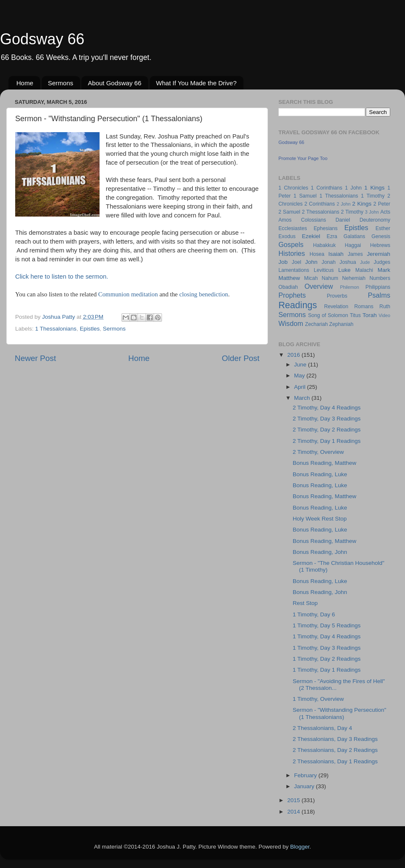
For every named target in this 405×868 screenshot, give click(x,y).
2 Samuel (289, 212)
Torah (370, 315)
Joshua (348, 262)
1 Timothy (373, 196)
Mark (384, 270)
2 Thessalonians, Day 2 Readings (335, 750)
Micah (311, 278)
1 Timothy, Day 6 (314, 614)
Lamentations (294, 270)
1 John (353, 188)
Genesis (381, 236)
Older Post (241, 358)
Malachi (364, 270)
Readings (298, 305)
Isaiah (336, 254)
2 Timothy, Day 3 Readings (327, 419)
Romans (364, 307)
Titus (355, 315)
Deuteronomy (375, 220)
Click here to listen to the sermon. (62, 277)
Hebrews (380, 245)
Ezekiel (311, 236)
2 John (344, 204)
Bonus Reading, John (320, 552)
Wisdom (291, 323)
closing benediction (204, 294)
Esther (383, 228)
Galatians (354, 236)
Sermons (61, 83)
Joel (297, 262)
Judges (382, 262)
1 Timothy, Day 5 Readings (327, 625)
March (303, 398)
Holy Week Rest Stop (320, 519)
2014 (294, 812)
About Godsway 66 (115, 83)
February (306, 775)
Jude (365, 262)
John (311, 262)
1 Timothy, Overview (318, 699)
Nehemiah (354, 278)
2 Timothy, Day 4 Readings (327, 408)
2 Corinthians (319, 204)
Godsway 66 (42, 39)
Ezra (332, 236)
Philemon (350, 287)
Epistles (90, 329)
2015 (294, 800)
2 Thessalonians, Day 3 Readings (335, 739)
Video (385, 315)
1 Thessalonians (56, 329)
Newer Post (35, 358)
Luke (344, 270)
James (355, 254)
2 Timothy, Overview (318, 452)
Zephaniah (341, 324)
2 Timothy (352, 212)
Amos (285, 220)
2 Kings (362, 204)
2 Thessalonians (321, 212)
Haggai (353, 245)
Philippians (378, 287)
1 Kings (375, 188)
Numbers (380, 278)
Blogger (300, 847)
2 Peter (382, 204)
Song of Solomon (328, 315)
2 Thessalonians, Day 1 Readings (335, 761)
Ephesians (325, 228)
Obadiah (288, 287)
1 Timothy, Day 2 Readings (327, 659)
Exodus (287, 236)
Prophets (292, 295)
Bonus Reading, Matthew (325, 463)
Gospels (291, 244)
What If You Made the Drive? (196, 83)
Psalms (379, 295)
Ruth (385, 307)
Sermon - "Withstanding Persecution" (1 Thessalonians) (340, 713)
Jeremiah (379, 254)
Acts (385, 212)
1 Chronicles (293, 188)
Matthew (289, 278)
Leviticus (324, 270)
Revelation (336, 307)
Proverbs (337, 296)
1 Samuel (305, 196)
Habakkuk (324, 245)
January (305, 786)
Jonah (328, 262)
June (301, 365)
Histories (292, 253)
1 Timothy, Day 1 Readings (327, 670)
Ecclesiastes (293, 228)
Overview (319, 286)
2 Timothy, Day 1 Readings (327, 441)
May (300, 376)
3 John (372, 212)
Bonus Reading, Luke (320, 474)
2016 (294, 355)
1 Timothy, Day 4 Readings (327, 636)
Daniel (343, 220)
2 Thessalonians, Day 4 (323, 728)
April (301, 387)
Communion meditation (128, 294)
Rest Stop (305, 603)
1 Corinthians (327, 188)
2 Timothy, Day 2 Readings (327, 430)
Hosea (317, 254)
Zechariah (316, 324)
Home (25, 83)
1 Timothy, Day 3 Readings (327, 648)
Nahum (330, 278)
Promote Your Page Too (303, 158)
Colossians (313, 220)
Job (283, 262)
